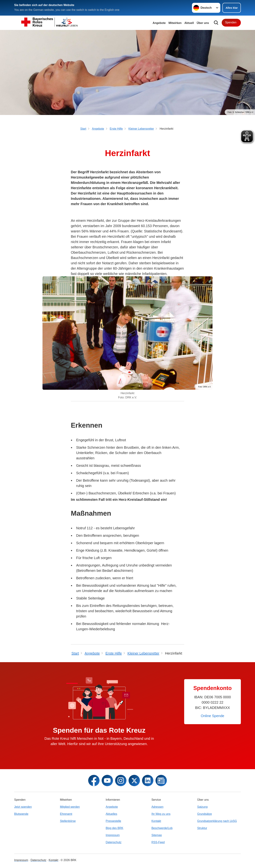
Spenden (231, 22)
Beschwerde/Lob (162, 828)
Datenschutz (114, 842)
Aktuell (189, 23)
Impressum (113, 835)
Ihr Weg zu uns (161, 814)
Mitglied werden (70, 807)
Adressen (157, 807)
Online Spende (212, 716)
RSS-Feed (158, 842)
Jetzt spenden (23, 807)
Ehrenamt (66, 814)
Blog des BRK (115, 828)
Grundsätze (205, 814)
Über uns (203, 23)
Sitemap (157, 835)
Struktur (202, 828)
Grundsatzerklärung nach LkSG (217, 821)
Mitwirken (175, 23)
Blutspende (21, 814)
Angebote (159, 23)
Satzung (202, 807)
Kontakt (156, 821)
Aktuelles (111, 814)
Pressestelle (113, 821)
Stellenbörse (68, 821)
